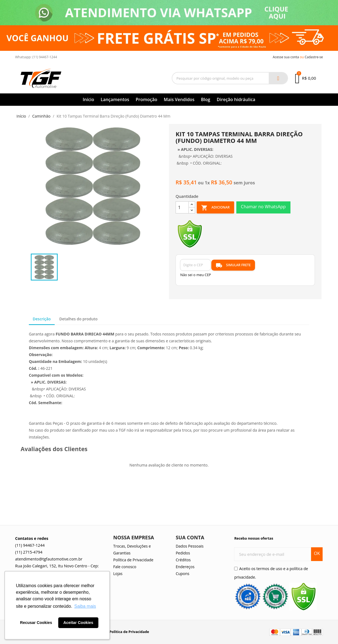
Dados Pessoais (189, 546)
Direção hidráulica (236, 99)
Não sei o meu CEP (196, 275)
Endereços (185, 567)
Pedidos (183, 553)
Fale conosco (125, 567)
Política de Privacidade (133, 560)
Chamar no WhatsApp (263, 207)
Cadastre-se (314, 57)
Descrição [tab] (42, 319)
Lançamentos (115, 99)
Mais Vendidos (179, 99)
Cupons (182, 574)
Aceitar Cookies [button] (78, 623)
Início (88, 99)
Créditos (183, 560)
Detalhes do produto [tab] (78, 319)
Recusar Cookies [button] (36, 623)
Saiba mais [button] (85, 606)
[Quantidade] (182, 207)
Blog (206, 99)
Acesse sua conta (286, 57)
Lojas (118, 574)
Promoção (147, 99)
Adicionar (215, 208)
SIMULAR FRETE (233, 265)
